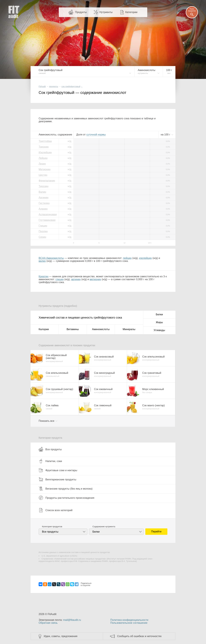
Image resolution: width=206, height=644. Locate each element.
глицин (60, 279)
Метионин (45, 169)
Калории (44, 329)
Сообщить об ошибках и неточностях (139, 636)
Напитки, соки (50, 461)
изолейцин (146, 258)
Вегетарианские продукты (57, 479)
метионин (95, 279)
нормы (96, 135)
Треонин (44, 147)
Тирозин (44, 186)
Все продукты (50, 449)
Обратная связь (48, 623)
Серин (42, 237)
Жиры (159, 322)
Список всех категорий (56, 510)
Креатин (44, 276)
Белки (159, 314)
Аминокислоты (101, 329)
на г (166, 135)
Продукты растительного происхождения (66, 498)
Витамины (73, 329)
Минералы (129, 329)
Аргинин (44, 198)
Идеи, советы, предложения (61, 636)
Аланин (43, 209)
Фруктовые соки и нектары (58, 470)
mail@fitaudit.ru (72, 620)
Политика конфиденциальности (129, 620)
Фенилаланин (47, 181)
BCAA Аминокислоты (51, 258)
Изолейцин (45, 152)
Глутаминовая (47, 220)
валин (42, 261)
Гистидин (44, 203)
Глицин (43, 226)
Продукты (81, 12)
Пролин (43, 231)
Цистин (43, 175)
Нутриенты (106, 12)
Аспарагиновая (48, 214)
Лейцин (43, 158)
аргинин (76, 279)
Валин (42, 192)
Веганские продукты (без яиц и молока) (66, 489)
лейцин (127, 258)
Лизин (42, 164)
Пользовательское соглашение (129, 623)
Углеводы (159, 330)
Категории (131, 12)
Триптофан (45, 141)
